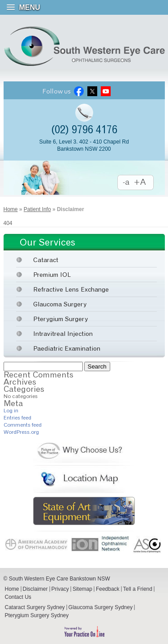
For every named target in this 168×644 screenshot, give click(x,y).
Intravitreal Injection (63, 333)
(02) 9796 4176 (84, 129)
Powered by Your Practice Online (84, 632)
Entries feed (17, 417)
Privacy (60, 589)
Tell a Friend (138, 589)
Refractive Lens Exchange (71, 289)
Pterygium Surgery (60, 319)
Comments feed (23, 425)
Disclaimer (35, 589)
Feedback (108, 589)
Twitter (92, 91)
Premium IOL (52, 274)
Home (11, 209)
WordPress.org (21, 432)
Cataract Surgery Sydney (35, 607)
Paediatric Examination (67, 348)
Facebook (79, 91)
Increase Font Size (144, 183)
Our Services (47, 242)
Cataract (46, 260)
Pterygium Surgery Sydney (37, 615)
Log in (11, 410)
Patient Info (37, 209)
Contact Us (18, 597)
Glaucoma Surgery (60, 304)
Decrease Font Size (126, 183)
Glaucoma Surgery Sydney (101, 607)
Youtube (106, 91)
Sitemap (82, 589)
